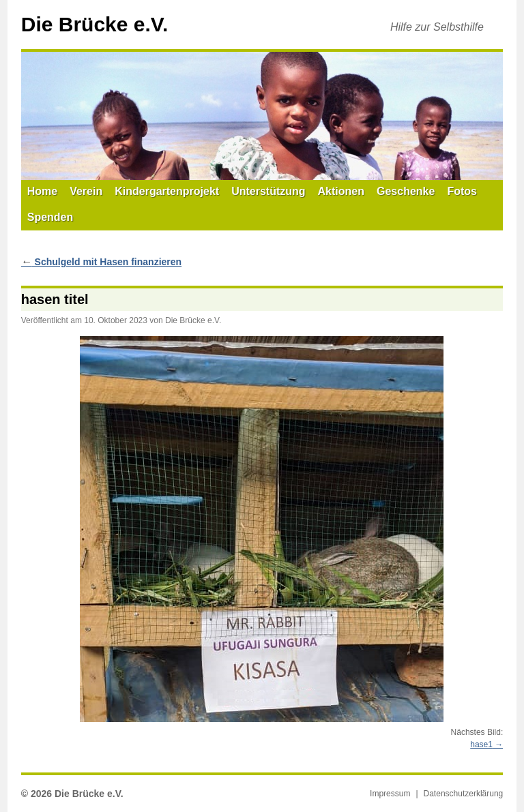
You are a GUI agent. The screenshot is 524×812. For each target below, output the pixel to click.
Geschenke (406, 191)
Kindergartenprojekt (167, 191)
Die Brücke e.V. (95, 24)
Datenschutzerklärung (464, 794)
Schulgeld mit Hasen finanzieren (101, 262)
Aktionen (341, 191)
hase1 (481, 745)
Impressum (390, 794)
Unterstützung (268, 191)
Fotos (462, 191)
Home (42, 191)
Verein (86, 191)
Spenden (50, 217)
